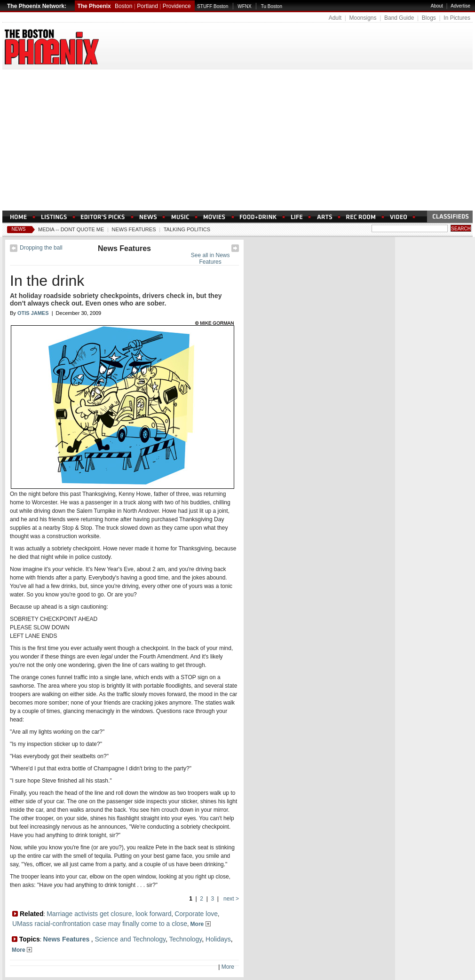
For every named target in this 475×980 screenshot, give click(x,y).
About (437, 6)
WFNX (244, 6)
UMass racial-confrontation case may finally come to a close (100, 924)
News (19, 229)
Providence (177, 6)
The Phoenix (94, 6)
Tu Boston (272, 6)
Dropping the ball (41, 248)
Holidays (218, 939)
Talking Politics (187, 229)
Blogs (429, 18)
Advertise (460, 6)
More (201, 924)
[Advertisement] (237, 140)
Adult (335, 18)
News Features (134, 229)
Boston (123, 6)
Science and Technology (130, 939)
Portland (147, 6)
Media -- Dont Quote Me (71, 229)
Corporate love (196, 914)
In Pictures (457, 18)
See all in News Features (210, 259)
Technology (186, 939)
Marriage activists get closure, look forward (109, 914)
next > (230, 899)
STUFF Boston (213, 6)
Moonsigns (363, 18)
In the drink (47, 281)
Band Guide (399, 18)
